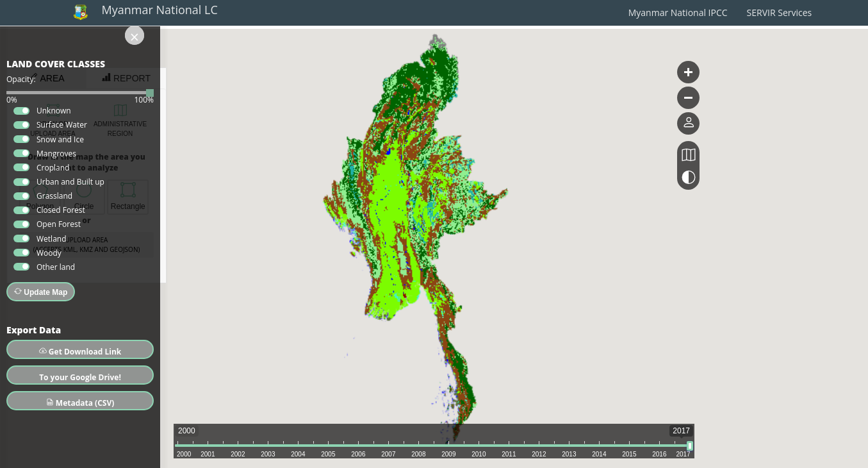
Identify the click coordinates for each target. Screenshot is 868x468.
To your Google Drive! (80, 377)
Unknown (54, 111)
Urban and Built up (70, 182)
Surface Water (62, 125)
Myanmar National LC (160, 10)
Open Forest (59, 224)
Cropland (53, 168)
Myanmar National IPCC (678, 13)
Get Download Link (80, 352)
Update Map (41, 292)
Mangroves (56, 154)
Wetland (52, 239)
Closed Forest (61, 210)
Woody (49, 253)
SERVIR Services (780, 13)
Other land (56, 267)
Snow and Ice (60, 139)
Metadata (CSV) (80, 403)
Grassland (54, 196)
